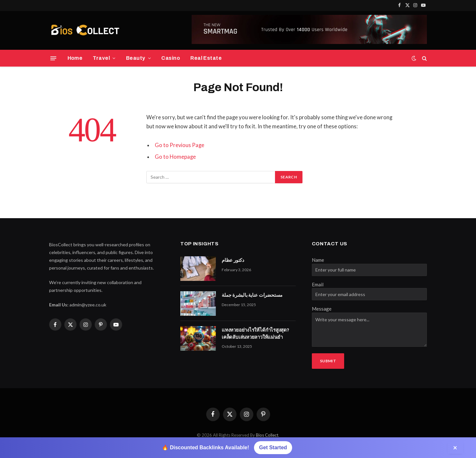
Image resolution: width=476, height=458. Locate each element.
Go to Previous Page (180, 145)
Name (318, 260)
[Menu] (53, 58)
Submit (328, 361)
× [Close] (455, 447)
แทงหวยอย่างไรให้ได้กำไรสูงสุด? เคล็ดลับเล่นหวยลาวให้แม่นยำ (255, 333)
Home (75, 58)
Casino (171, 58)
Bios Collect (267, 435)
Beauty (136, 58)
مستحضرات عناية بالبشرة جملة (252, 295)
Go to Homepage (175, 157)
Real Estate (206, 58)
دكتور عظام (233, 260)
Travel (101, 58)
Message (322, 309)
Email (318, 284)
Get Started (273, 447)
